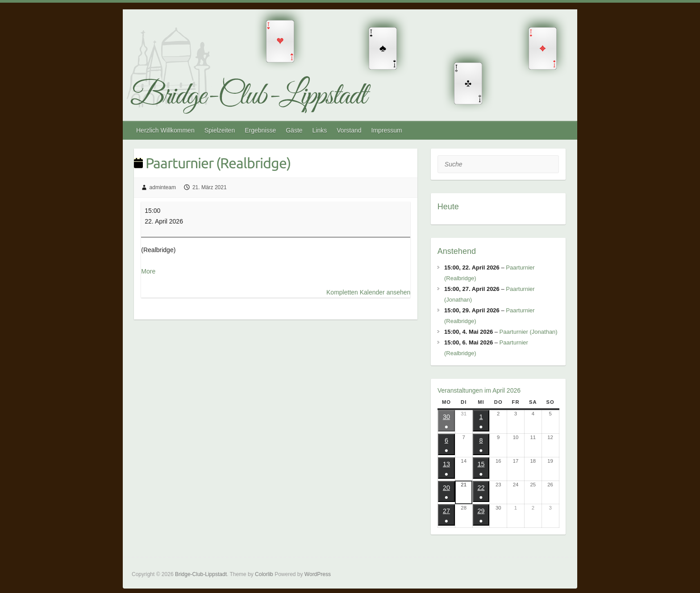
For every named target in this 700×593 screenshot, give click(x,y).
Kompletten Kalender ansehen (368, 292)
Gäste (294, 130)
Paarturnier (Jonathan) (528, 332)
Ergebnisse (260, 130)
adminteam (163, 187)
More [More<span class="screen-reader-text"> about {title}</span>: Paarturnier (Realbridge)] (148, 271)
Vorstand (349, 130)
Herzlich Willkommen (165, 130)
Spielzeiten (220, 130)
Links (320, 130)
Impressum (387, 130)
